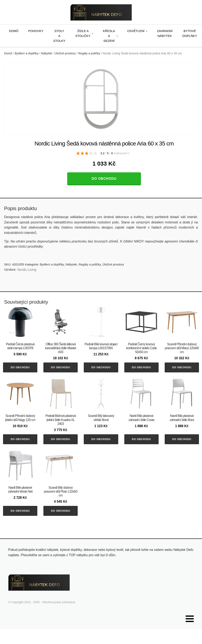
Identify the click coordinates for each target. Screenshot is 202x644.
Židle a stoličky (83, 33)
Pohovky (36, 31)
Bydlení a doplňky (27, 53)
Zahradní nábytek (165, 33)
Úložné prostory (65, 53)
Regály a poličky (89, 53)
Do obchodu (104, 179)
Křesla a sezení (109, 36)
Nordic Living (27, 270)
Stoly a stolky (59, 36)
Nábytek (47, 53)
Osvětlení (136, 31)
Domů (14, 31)
